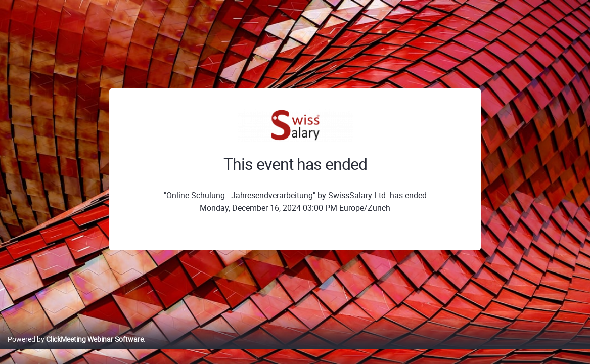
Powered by (76, 350)
